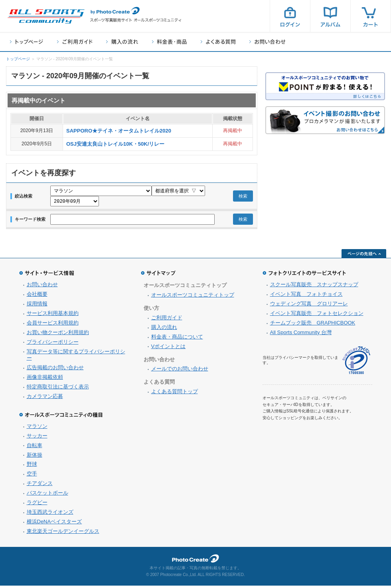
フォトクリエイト (195, 561)
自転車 (35, 448)
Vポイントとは (169, 349)
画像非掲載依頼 (45, 379)
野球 (32, 466)
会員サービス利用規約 (53, 325)
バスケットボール (47, 495)
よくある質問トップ (175, 394)
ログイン (290, 16)
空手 (32, 476)
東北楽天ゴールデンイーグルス (63, 534)
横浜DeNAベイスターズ (54, 524)
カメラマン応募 (45, 399)
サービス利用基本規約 (53, 316)
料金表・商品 (169, 42)
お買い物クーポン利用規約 (58, 335)
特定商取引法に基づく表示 (58, 389)
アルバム (330, 16)
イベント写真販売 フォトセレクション (317, 316)
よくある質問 (218, 42)
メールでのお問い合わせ (180, 371)
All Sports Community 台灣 (301, 335)
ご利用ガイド (75, 42)
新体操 (35, 457)
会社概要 (37, 296)
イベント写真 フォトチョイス (306, 296)
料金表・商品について (177, 339)
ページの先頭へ (364, 256)
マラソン (37, 429)
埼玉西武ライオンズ (50, 514)
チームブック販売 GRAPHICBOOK (313, 325)
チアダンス (40, 486)
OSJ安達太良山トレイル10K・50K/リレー (115, 144)
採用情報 (37, 306)
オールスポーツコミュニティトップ (193, 297)
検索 (243, 197)
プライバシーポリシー (53, 344)
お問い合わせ (268, 42)
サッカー (37, 438)
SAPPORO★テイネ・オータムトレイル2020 (119, 131)
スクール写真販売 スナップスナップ (314, 287)
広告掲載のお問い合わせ (55, 370)
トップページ (27, 42)
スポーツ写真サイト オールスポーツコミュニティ (46, 16)
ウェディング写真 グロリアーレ (309, 306)
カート (371, 16)
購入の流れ (122, 42)
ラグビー (37, 505)
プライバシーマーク (356, 363)
